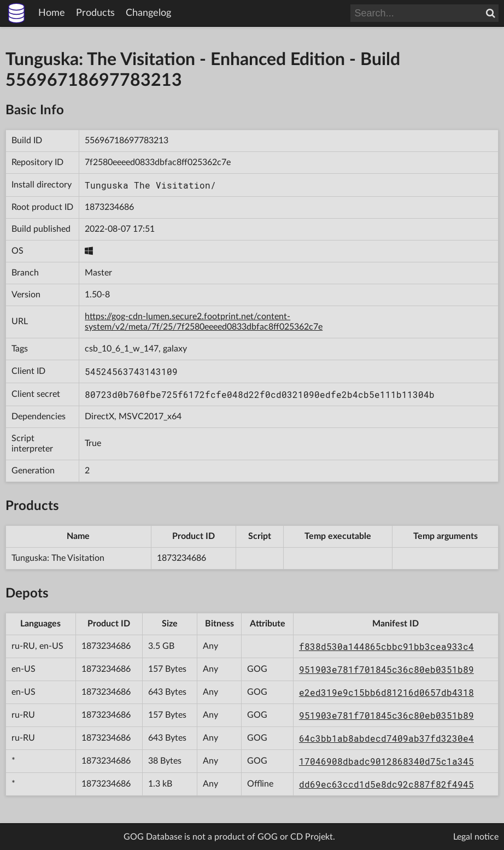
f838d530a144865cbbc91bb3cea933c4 (386, 646)
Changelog (148, 13)
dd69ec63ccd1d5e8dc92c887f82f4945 (386, 784)
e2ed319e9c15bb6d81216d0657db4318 (386, 692)
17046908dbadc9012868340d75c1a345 (386, 761)
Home (52, 13)
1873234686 (109, 207)
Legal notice (476, 837)
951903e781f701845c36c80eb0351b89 (386, 669)
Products (95, 13)
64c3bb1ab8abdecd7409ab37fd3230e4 (386, 738)
